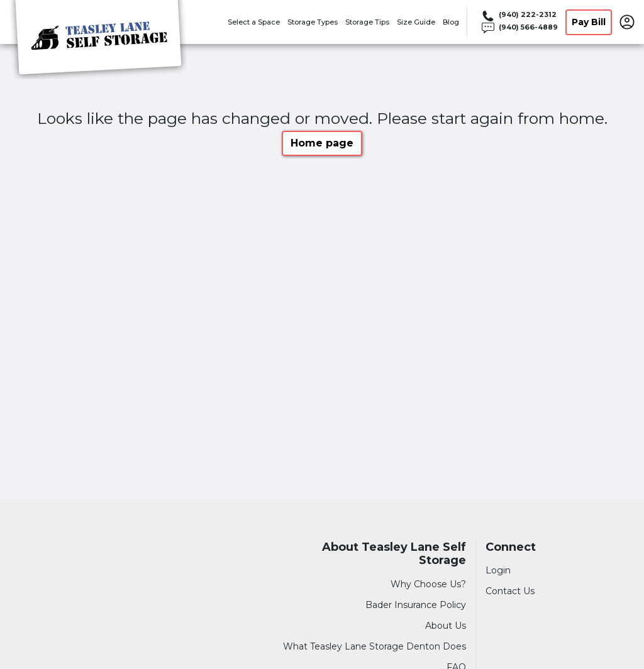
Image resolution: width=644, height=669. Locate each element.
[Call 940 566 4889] (519, 28)
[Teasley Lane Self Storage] (98, 40)
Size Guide (416, 22)
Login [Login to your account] (498, 570)
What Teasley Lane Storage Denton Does (375, 646)
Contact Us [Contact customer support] (510, 591)
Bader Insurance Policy (416, 605)
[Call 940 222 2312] (519, 16)
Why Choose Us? (428, 584)
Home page (322, 143)
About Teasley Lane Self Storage (394, 554)
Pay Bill (589, 22)
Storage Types (313, 22)
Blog (451, 22)
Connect (511, 547)
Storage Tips (367, 22)
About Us (446, 626)
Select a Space (254, 22)
